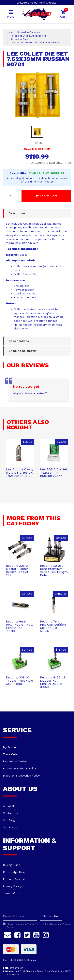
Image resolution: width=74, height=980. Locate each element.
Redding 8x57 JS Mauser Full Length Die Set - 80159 (53, 682)
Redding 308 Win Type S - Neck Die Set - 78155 (19, 681)
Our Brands (10, 827)
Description (17, 213)
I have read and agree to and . (37, 926)
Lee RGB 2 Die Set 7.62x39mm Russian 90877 (54, 472)
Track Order (11, 754)
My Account (11, 747)
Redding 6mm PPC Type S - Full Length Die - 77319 (19, 626)
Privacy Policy (12, 886)
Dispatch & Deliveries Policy (21, 776)
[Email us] (7, 935)
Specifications (19, 341)
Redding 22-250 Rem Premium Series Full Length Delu (54, 570)
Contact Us (10, 813)
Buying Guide (12, 865)
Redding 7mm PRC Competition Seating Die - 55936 (53, 626)
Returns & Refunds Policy (20, 768)
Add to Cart (46, 196)
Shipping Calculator (23, 351)
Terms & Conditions (46, 924)
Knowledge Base (14, 872)
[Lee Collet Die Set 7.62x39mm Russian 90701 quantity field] (11, 196)
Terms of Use (12, 893)
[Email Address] (20, 916)
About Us (9, 806)
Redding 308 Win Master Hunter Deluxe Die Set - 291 (19, 570)
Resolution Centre (15, 761)
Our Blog (9, 820)
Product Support (14, 879)
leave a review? (36, 393)
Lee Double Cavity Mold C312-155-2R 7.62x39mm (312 (20, 472)
